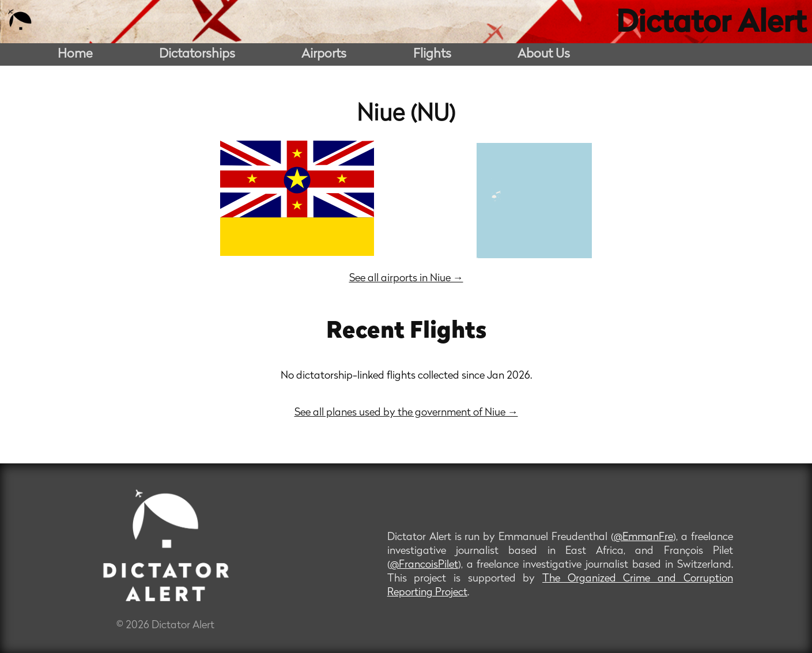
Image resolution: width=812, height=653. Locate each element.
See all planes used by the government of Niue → (406, 413)
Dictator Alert (711, 24)
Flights (432, 54)
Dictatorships (197, 54)
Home (75, 54)
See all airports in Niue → (406, 279)
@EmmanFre (643, 537)
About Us (544, 54)
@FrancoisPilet (424, 565)
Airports (324, 54)
